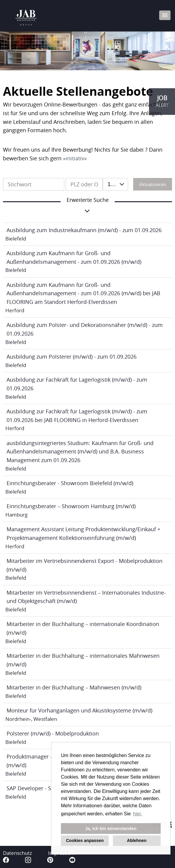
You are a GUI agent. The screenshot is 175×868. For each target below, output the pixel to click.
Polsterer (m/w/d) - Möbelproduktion (53, 733)
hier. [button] (138, 814)
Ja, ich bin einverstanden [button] (111, 829)
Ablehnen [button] (137, 840)
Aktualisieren (153, 184)
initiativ (75, 158)
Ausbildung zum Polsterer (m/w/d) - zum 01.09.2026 (72, 357)
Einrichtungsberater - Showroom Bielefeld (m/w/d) (70, 483)
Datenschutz (17, 853)
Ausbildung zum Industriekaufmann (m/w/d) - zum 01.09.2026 (84, 230)
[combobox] (115, 184)
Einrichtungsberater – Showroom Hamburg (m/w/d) (71, 506)
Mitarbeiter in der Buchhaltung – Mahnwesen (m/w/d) (74, 687)
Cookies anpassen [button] (85, 840)
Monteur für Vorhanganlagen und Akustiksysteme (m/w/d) (79, 710)
